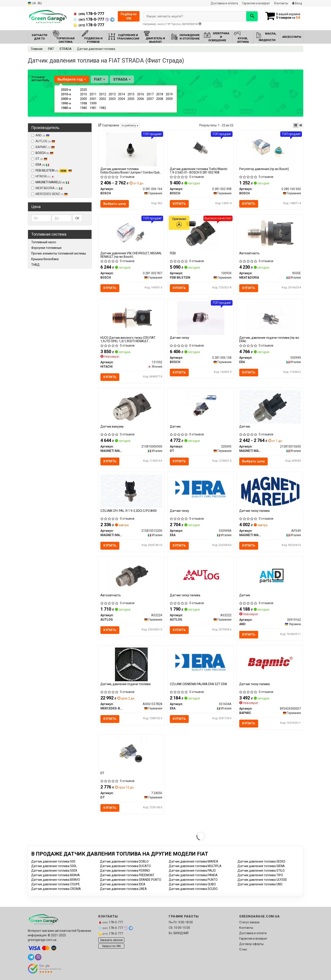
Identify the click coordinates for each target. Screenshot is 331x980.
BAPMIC (43, 147)
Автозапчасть (249, 253)
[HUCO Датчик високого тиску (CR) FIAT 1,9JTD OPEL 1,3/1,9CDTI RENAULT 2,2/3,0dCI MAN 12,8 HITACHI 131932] (131, 318)
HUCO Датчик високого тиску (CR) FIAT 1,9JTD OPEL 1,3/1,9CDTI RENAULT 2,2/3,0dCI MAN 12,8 (128, 339)
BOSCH (44, 153)
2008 (160, 99)
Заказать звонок (111, 940)
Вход (297, 3)
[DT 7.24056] (131, 753)
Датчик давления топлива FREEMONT (127, 875)
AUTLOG (43, 141)
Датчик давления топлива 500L (54, 866)
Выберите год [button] (72, 79)
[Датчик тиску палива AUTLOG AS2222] (201, 575)
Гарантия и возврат (256, 3)
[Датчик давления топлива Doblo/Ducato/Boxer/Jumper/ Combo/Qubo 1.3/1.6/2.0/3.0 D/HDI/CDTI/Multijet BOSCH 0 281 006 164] (131, 149)
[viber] (38, 957)
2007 (150, 99)
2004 (121, 99)
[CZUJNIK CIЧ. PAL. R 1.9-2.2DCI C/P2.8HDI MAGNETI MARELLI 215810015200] (131, 491)
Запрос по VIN (111, 946)
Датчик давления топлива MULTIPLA (195, 866)
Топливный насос (44, 242)
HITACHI (43, 176)
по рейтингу (130, 126)
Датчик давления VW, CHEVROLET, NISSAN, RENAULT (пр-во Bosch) (131, 255)
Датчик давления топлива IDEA (123, 884)
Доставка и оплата (224, 3)
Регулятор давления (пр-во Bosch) (264, 169)
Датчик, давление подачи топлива (126, 684)
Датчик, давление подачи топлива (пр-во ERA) (269, 339)
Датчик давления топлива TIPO (260, 875)
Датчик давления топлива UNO (260, 884)
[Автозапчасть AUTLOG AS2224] (131, 575)
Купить (179, 204)
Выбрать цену (115, 204)
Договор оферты (251, 944)
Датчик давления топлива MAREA (193, 861)
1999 (93, 103)
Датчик (175, 426)
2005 (131, 99)
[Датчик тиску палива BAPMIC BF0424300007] (270, 662)
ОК (77, 218)
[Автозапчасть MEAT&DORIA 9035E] (270, 233)
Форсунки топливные (46, 248)
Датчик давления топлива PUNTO (193, 880)
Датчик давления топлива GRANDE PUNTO (131, 880)
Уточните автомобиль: (41, 79)
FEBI (173, 253)
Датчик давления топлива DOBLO (124, 861)
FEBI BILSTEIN (54, 170)
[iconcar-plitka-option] (296, 126)
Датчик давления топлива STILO (261, 871)
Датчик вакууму (112, 426)
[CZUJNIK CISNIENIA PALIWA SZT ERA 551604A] (201, 664)
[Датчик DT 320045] (201, 407)
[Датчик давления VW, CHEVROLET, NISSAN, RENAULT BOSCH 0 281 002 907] (131, 233)
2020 (84, 90)
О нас (243, 949)
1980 (84, 108)
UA (32, 3)
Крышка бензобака (45, 259)
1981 (93, 108)
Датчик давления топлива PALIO (192, 871)
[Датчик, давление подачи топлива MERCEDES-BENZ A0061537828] (131, 664)
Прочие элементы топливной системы (59, 253)
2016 (141, 94)
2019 (169, 94)
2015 (131, 94)
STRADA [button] (122, 79)
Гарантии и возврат (253, 939)
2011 (93, 94)
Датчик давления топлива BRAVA (56, 875)
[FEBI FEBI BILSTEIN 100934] (201, 233)
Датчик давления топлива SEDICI (261, 861)
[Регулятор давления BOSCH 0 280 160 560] (270, 149)
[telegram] (31, 957)
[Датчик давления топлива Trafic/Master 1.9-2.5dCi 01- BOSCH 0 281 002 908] (201, 149)
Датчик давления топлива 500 (53, 861)
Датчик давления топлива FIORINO (125, 871)
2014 (121, 94)
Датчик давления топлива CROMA (56, 889)
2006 (141, 99)
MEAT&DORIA (47, 188)
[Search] (252, 16)
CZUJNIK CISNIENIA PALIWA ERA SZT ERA (198, 684)
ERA (42, 165)
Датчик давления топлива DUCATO (125, 866)
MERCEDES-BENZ (49, 194)
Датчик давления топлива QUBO (192, 884)
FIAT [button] (100, 79)
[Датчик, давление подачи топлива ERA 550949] (270, 318)
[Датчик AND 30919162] (270, 575)
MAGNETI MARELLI (52, 182)
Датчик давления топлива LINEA (123, 889)
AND (40, 135)
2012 (103, 94)
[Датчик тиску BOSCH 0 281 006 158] (201, 318)
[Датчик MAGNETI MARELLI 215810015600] (270, 407)
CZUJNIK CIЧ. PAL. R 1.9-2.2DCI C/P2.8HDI (129, 511)
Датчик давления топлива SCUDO (193, 889)
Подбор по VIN (129, 16)
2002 (103, 99)
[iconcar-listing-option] (301, 126)
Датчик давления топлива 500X (54, 871)
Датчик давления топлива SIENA (261, 866)
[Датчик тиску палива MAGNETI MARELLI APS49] (270, 491)
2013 (112, 94)
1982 (103, 108)
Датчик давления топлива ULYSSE (262, 880)
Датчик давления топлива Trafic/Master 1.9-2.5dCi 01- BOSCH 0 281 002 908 (199, 171)
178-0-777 (89, 14)
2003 (112, 99)
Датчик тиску (179, 338)
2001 (93, 99)
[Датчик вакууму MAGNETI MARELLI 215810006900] (131, 407)
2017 (150, 94)
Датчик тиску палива (254, 511)
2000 (84, 99)
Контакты (281, 3)
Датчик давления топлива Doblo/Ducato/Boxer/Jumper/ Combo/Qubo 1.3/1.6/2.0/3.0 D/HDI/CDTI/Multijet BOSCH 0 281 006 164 (131, 171)
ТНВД (35, 265)
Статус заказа (249, 922)
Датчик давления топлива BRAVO (56, 880)
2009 (169, 99)
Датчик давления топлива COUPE (56, 884)
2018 (160, 94)
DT (39, 159)
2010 (84, 94)
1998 (84, 103)
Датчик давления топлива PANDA (193, 875)
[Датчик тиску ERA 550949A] (201, 491)
